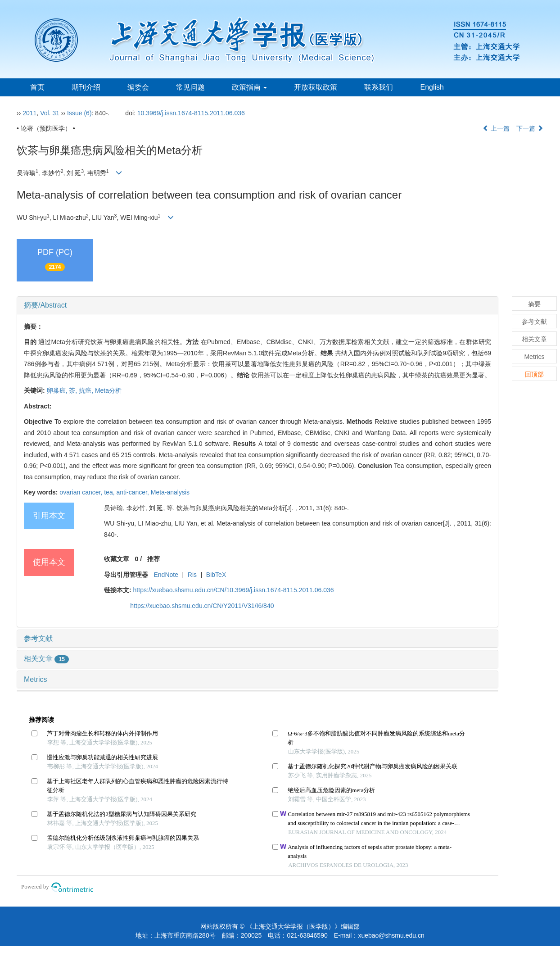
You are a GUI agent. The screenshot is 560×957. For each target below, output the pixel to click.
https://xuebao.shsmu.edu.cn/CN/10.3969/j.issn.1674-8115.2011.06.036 (234, 590)
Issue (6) (79, 113)
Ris (192, 575)
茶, (74, 390)
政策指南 (249, 87)
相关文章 (46, 659)
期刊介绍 (86, 87)
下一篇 (530, 128)
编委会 (138, 87)
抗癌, (87, 390)
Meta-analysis (170, 492)
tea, (110, 492)
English (432, 87)
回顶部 (534, 374)
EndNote (166, 575)
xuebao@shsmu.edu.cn (391, 935)
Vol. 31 (50, 113)
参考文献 (38, 638)
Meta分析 (108, 390)
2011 (29, 113)
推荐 (154, 559)
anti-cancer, (133, 492)
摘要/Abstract (45, 305)
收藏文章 (117, 559)
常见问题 (190, 87)
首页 (37, 87)
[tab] (257, 305)
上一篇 (496, 128)
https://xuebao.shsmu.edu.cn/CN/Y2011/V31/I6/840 (202, 606)
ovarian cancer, (82, 492)
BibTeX (216, 575)
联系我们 (379, 87)
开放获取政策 (316, 87)
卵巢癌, (58, 390)
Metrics (36, 679)
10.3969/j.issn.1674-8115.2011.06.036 (191, 113)
